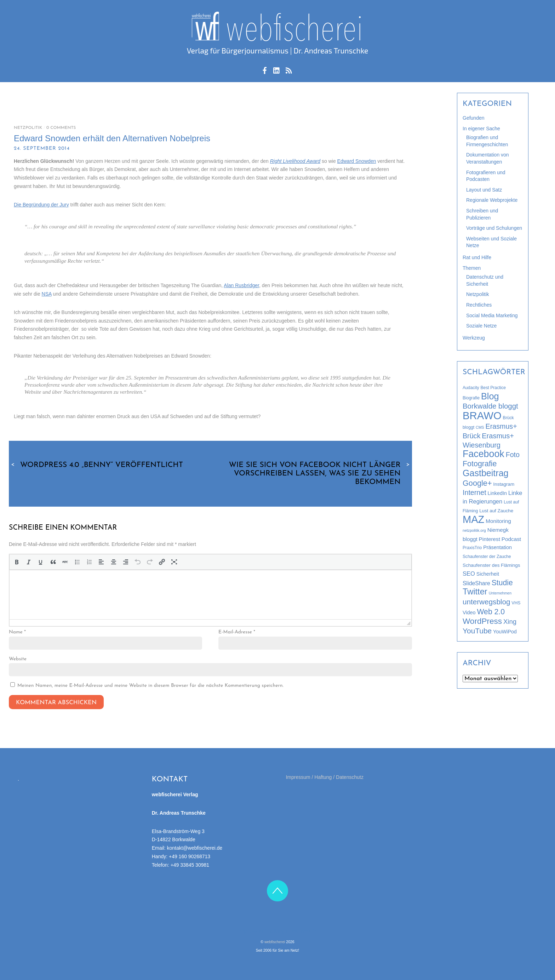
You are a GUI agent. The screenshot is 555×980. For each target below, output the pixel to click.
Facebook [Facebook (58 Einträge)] (484, 454)
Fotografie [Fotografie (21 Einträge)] (480, 464)
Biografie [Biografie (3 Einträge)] (471, 398)
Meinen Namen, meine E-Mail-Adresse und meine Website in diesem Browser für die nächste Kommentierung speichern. (150, 685)
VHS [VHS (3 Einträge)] (516, 603)
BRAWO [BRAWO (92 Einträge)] (482, 415)
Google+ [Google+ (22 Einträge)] (477, 483)
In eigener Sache (481, 129)
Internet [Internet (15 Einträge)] (474, 492)
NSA (47, 294)
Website (18, 658)
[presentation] (16, 562)
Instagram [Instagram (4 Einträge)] (504, 484)
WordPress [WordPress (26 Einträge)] (482, 621)
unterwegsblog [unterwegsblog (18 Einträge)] (486, 602)
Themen (472, 268)
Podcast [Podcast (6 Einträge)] (511, 539)
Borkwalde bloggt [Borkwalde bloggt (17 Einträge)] (490, 406)
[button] (16, 562)
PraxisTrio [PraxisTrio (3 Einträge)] (472, 548)
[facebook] (265, 69)
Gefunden (474, 118)
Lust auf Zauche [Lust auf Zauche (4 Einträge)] (496, 511)
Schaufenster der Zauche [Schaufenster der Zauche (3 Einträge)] (487, 557)
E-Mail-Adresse (237, 631)
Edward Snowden (357, 161)
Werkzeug (474, 338)
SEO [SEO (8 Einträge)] (469, 574)
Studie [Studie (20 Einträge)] (502, 583)
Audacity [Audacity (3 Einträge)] (471, 388)
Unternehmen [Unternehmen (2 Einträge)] (500, 593)
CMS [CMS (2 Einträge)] (480, 427)
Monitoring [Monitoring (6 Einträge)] (498, 521)
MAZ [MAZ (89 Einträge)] (473, 519)
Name (17, 631)
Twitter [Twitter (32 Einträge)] (475, 592)
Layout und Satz (484, 190)
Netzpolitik (28, 128)
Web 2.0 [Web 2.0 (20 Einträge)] (491, 612)
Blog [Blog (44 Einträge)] (490, 396)
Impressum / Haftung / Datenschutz (324, 776)
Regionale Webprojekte (492, 200)
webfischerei (275, 941)
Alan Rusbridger (241, 285)
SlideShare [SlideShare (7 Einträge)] (476, 583)
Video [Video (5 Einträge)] (469, 612)
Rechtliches (479, 305)
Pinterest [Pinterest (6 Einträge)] (490, 539)
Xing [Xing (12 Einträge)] (510, 622)
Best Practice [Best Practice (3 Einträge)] (493, 388)
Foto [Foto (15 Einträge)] (513, 455)
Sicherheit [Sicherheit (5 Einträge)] (488, 574)
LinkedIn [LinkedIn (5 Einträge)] (497, 493)
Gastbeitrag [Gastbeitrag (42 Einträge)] (486, 473)
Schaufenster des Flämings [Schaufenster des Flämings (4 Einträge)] (491, 565)
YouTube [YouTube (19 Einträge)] (477, 631)
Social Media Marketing (492, 315)
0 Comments (61, 128)
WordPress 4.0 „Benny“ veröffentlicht (96, 465)
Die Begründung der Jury (41, 205)
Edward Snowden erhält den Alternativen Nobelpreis (112, 138)
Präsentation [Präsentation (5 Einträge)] (497, 547)
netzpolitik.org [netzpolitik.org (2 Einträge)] (474, 530)
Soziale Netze (481, 326)
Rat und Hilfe (477, 257)
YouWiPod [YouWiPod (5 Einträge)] (505, 632)
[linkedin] (277, 69)
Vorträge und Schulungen (494, 228)
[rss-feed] (289, 69)
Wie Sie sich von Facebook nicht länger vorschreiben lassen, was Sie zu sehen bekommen (321, 473)
